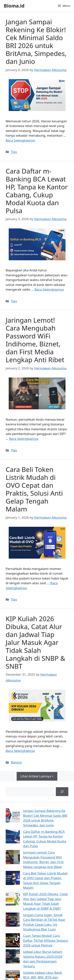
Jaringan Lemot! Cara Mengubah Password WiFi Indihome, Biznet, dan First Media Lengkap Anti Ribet (35, 340)
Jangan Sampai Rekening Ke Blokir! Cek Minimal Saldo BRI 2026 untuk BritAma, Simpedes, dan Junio (36, 42)
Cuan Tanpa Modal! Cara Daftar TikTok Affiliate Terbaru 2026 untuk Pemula (46, 940)
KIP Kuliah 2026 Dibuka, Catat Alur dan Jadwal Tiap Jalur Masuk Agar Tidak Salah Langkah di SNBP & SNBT (35, 642)
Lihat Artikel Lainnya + (37, 776)
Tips (14, 152)
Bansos (16, 762)
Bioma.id (14, 6)
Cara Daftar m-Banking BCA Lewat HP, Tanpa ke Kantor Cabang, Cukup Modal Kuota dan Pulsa (37, 191)
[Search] (62, 792)
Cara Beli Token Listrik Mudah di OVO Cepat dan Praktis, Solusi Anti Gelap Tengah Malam (34, 489)
